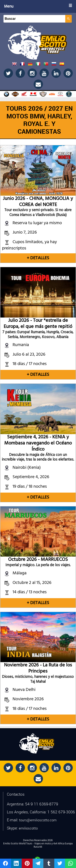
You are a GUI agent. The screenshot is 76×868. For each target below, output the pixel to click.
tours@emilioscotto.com (38, 820)
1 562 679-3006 (61, 812)
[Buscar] (34, 19)
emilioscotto (28, 828)
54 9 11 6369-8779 (42, 804)
